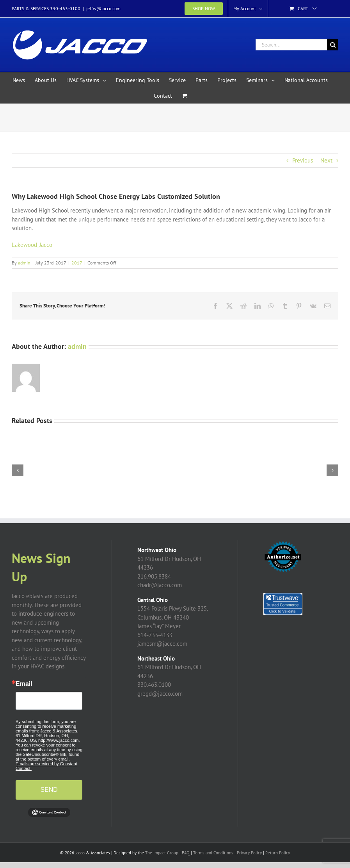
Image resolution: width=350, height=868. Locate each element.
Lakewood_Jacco (32, 245)
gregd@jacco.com (160, 694)
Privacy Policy (249, 853)
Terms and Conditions (213, 853)
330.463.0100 (154, 685)
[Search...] (291, 45)
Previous (303, 160)
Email (24, 684)
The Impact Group (162, 853)
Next (326, 160)
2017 (77, 263)
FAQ (186, 853)
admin (24, 263)
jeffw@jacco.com (103, 8)
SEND (49, 790)
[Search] (333, 45)
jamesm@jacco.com (162, 644)
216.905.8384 (154, 576)
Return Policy (278, 853)
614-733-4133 (155, 635)
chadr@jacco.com (160, 585)
